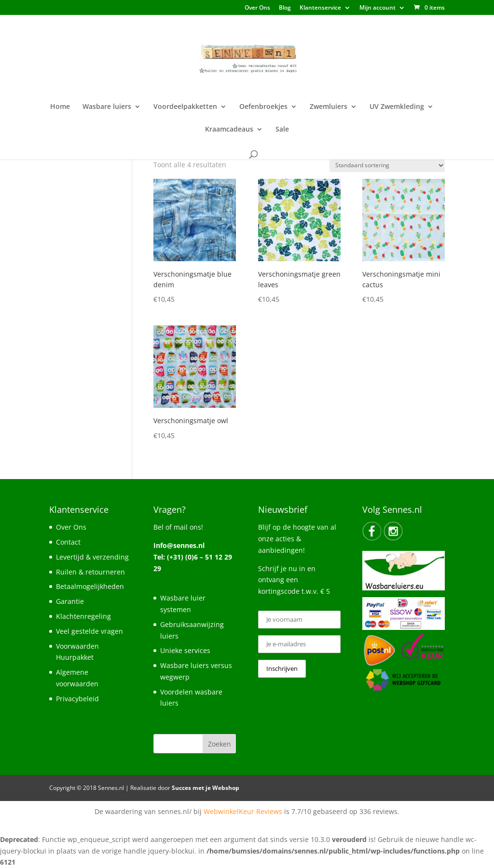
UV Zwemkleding (397, 107)
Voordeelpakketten (185, 107)
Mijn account (377, 8)
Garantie (70, 601)
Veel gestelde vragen (89, 631)
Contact (68, 542)
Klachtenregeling (83, 616)
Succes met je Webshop (206, 788)
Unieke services (185, 650)
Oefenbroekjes (263, 107)
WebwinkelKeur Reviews (243, 811)
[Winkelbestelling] (387, 166)
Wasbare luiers (107, 107)
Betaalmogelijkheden (90, 586)
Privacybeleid (77, 699)
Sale (282, 130)
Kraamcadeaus (229, 130)
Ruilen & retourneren (90, 572)
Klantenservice (320, 8)
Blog (285, 8)
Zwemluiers (329, 107)
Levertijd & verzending (92, 557)
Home (60, 107)
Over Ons (257, 8)
